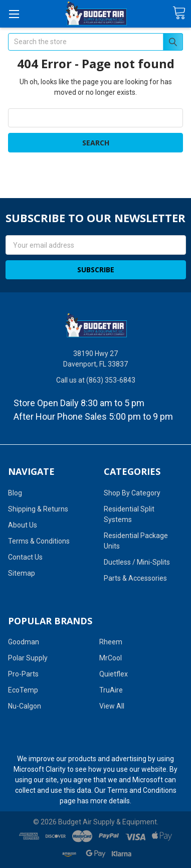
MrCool (111, 658)
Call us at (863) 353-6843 (96, 380)
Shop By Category (132, 493)
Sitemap (22, 573)
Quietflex (114, 674)
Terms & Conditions (39, 541)
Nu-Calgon (25, 706)
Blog (15, 493)
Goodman (24, 642)
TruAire (111, 690)
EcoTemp (23, 690)
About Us (23, 525)
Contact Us (25, 557)
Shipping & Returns (38, 509)
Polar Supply (28, 658)
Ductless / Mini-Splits (137, 562)
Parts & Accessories (135, 578)
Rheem (111, 642)
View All (112, 706)
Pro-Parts (23, 674)
